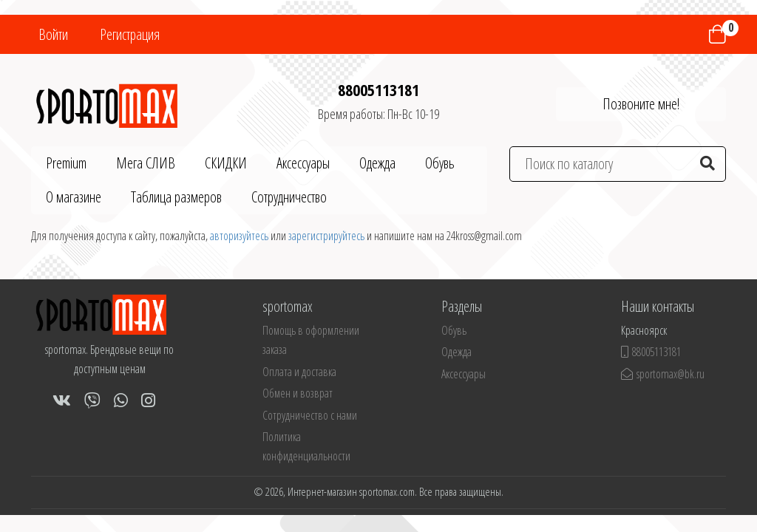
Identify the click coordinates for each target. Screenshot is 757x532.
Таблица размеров (176, 197)
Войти (53, 34)
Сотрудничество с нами (310, 415)
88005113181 (378, 89)
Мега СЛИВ (146, 163)
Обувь (440, 163)
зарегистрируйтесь (326, 236)
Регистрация (130, 34)
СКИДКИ (226, 163)
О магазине (74, 197)
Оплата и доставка (299, 372)
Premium (66, 163)
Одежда (377, 163)
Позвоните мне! (641, 104)
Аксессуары (303, 163)
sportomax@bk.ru (663, 374)
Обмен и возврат (298, 393)
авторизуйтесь (239, 236)
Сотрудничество (289, 197)
